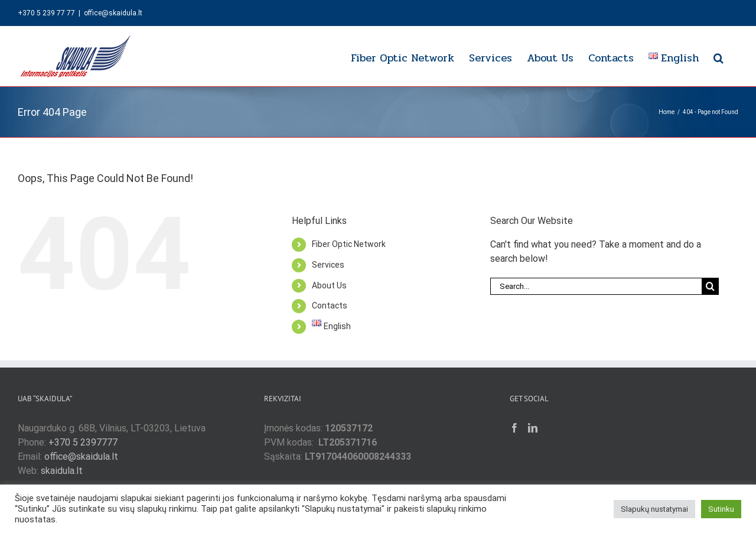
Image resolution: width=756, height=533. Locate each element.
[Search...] (596, 286)
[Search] (710, 286)
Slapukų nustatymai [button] (654, 509)
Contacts (330, 305)
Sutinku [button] (721, 509)
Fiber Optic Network (349, 244)
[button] (718, 56)
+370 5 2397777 (83, 442)
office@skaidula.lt (113, 13)
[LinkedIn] (533, 428)
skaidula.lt (62, 471)
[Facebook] (514, 428)
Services (328, 265)
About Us (329, 285)
